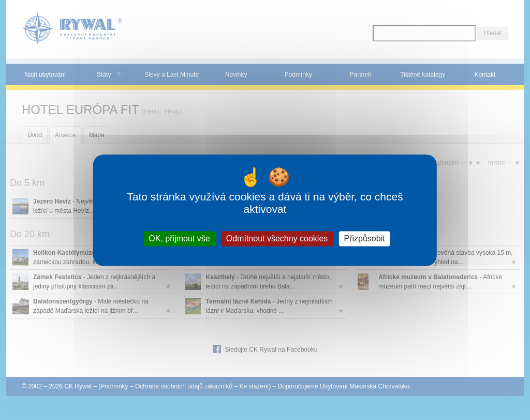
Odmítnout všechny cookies (277, 238)
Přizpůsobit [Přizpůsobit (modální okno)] (364, 238)
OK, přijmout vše (179, 238)
